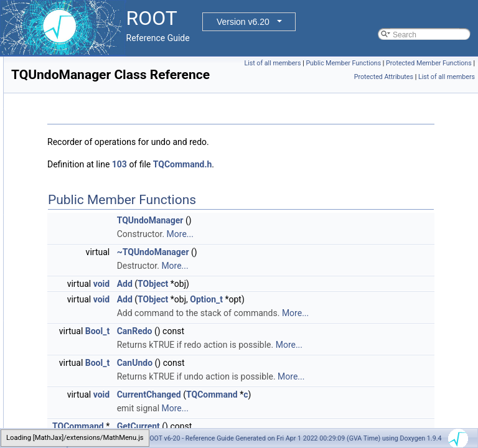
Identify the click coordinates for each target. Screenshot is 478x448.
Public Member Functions (434, 63)
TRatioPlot (59, 385)
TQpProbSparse (68, 139)
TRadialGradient (68, 276)
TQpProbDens (65, 125)
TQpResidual (63, 152)
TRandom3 (59, 330)
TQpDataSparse (68, 57)
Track (50, 262)
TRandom (58, 289)
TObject (308, 301)
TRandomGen (64, 358)
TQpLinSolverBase (73, 70)
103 (275, 182)
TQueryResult (64, 221)
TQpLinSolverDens (73, 84)
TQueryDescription (72, 207)
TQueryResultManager (79, 235)
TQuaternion (62, 194)
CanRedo (290, 362)
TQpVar (54, 180)
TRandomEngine (69, 344)
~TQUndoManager (309, 269)
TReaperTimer (65, 413)
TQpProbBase (65, 111)
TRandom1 (59, 303)
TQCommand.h (338, 182)
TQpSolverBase (68, 166)
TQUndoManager (70, 248)
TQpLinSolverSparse (76, 98)
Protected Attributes (442, 77)
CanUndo (290, 408)
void (257, 301)
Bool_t (253, 362)
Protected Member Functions (365, 77)
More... (336, 251)
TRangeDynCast (69, 371)
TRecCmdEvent (68, 426)
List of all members (363, 63)
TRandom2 (59, 317)
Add (280, 301)
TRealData (59, 399)
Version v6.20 (243, 22)
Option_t (362, 317)
